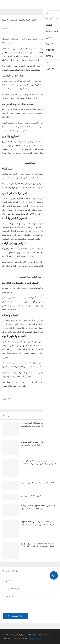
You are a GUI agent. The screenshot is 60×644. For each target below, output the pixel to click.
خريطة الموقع (35, 639)
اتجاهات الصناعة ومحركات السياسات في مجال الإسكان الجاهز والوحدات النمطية (37, 425)
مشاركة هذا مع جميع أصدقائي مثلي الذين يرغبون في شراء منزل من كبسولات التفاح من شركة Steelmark (39, 462)
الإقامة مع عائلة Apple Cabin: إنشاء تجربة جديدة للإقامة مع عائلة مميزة (38, 507)
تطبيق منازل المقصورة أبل (32, 496)
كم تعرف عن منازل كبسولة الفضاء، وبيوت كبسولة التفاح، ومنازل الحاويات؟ (38, 443)
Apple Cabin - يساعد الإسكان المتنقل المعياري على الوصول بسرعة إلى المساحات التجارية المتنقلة (38, 523)
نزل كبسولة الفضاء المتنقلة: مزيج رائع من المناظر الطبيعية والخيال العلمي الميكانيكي (38, 545)
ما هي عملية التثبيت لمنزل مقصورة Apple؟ (38, 483)
